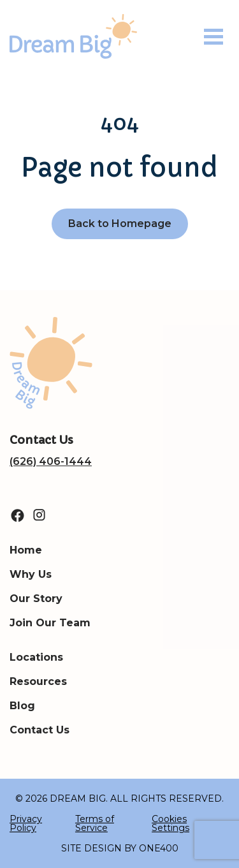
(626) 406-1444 (51, 461)
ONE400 (159, 848)
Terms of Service (95, 823)
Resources (38, 681)
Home (26, 550)
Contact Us (40, 730)
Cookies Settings (170, 823)
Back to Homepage (120, 224)
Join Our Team (50, 623)
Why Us (31, 574)
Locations (36, 657)
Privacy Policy (26, 823)
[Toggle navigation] (214, 37)
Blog (22, 706)
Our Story (36, 599)
